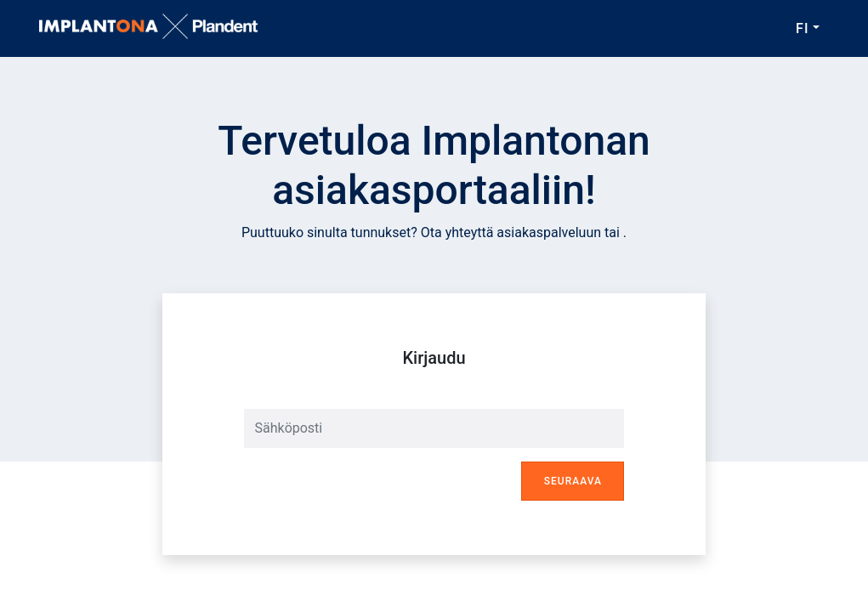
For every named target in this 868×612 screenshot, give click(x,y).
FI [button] (802, 28)
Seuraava (573, 481)
